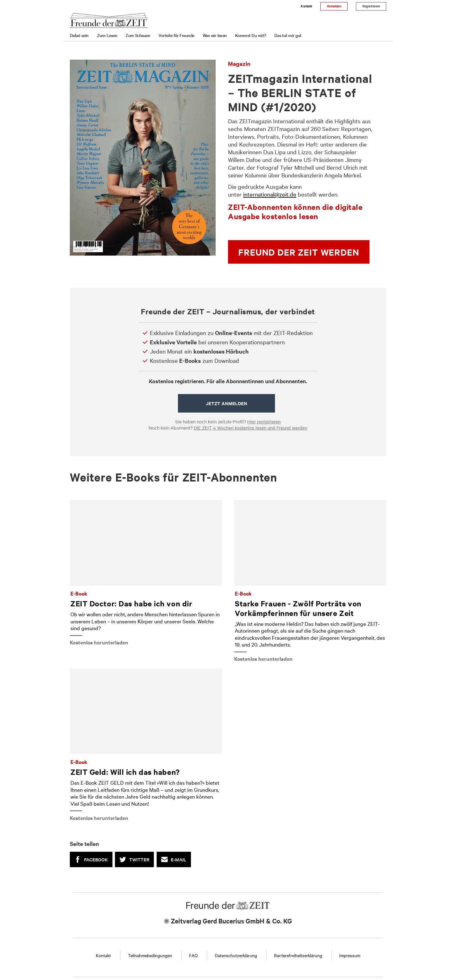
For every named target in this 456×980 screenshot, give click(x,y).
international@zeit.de (270, 194)
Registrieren (371, 6)
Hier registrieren (264, 422)
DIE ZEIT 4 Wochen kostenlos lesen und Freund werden (250, 428)
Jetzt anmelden (226, 403)
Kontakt (306, 6)
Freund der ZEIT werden (299, 252)
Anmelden (334, 6)
